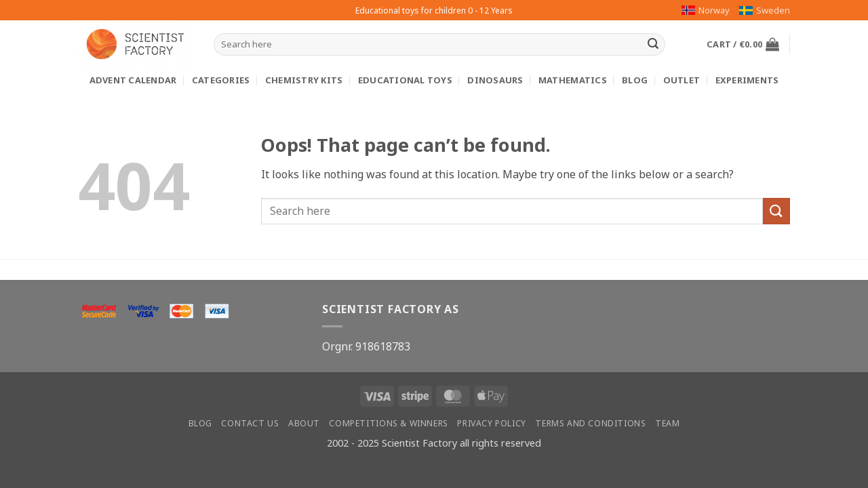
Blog (635, 80)
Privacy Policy (492, 423)
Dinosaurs (495, 80)
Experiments (747, 80)
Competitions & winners (388, 423)
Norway (706, 10)
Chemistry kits (304, 80)
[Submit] (653, 45)
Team (667, 423)
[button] (743, 44)
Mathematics (573, 80)
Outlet (682, 80)
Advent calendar (133, 80)
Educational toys (405, 80)
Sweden (765, 10)
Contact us (250, 423)
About (304, 423)
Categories (221, 80)
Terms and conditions (590, 423)
